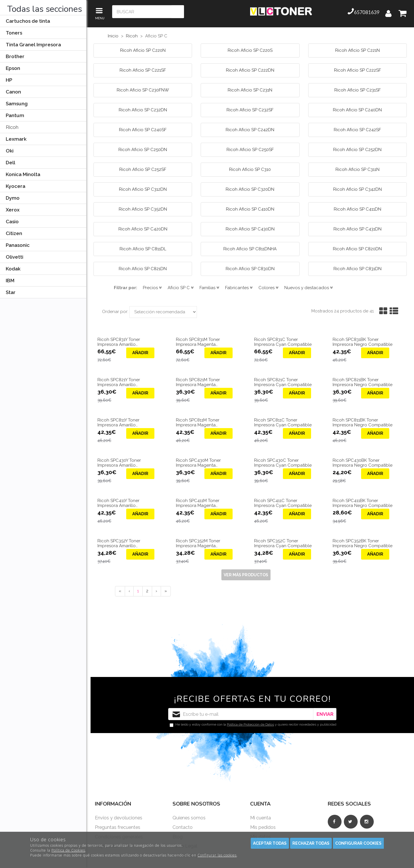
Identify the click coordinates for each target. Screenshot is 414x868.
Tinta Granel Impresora (33, 45)
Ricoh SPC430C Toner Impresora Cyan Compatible (283, 463)
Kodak (13, 269)
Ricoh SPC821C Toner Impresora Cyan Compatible (283, 382)
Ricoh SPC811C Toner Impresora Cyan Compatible (283, 422)
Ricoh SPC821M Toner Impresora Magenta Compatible (198, 382)
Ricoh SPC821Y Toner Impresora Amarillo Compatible (119, 382)
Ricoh (12, 127)
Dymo (13, 198)
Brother (15, 56)
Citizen (14, 233)
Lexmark (16, 139)
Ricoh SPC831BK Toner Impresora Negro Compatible (363, 342)
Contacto (183, 827)
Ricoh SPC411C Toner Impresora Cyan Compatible (283, 503)
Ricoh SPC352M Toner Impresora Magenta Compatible (198, 543)
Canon (13, 92)
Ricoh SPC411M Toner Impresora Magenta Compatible (198, 503)
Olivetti (15, 257)
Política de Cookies (68, 850)
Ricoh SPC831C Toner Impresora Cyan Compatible (283, 342)
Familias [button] (209, 288)
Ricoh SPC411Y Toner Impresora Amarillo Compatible (118, 503)
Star (11, 292)
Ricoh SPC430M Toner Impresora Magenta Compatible (198, 463)
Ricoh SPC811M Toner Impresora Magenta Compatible (198, 422)
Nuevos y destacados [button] (309, 288)
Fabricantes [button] (239, 288)
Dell (10, 163)
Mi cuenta (260, 818)
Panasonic (18, 245)
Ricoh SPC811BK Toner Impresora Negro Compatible (363, 422)
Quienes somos (189, 818)
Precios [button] (152, 288)
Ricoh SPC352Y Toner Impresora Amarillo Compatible (119, 543)
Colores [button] (269, 288)
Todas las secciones (45, 9)
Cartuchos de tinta (28, 21)
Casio (12, 222)
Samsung (17, 104)
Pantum (15, 115)
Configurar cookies (358, 843)
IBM (10, 281)
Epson (13, 68)
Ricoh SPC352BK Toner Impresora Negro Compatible (363, 543)
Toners (14, 33)
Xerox (13, 210)
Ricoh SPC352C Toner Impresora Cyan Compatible (283, 543)
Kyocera (16, 186)
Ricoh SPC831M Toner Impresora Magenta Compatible (198, 342)
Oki (10, 151)
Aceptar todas (270, 843)
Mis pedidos (263, 827)
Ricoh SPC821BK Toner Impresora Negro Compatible (363, 382)
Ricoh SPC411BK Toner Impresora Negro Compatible (363, 503)
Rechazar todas (311, 843)
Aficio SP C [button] (181, 288)
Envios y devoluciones (119, 818)
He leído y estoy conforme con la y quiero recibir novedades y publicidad (253, 725)
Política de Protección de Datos (250, 724)
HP (9, 80)
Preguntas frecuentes (118, 827)
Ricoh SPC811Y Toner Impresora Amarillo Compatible (118, 422)
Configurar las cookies (217, 855)
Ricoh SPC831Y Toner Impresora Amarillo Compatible (119, 342)
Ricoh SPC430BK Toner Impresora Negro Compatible (363, 463)
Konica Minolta (23, 174)
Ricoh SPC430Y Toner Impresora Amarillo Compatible (119, 463)
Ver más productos (246, 575)
